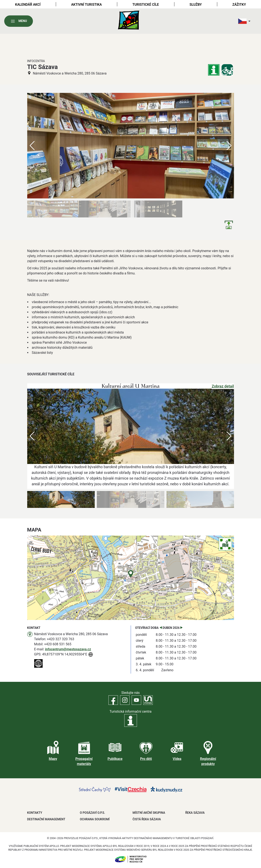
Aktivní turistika (86, 5)
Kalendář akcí (28, 5)
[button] (229, 436)
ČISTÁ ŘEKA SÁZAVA (147, 819)
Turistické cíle (146, 5)
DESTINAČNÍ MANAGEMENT (46, 819)
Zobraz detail (223, 386)
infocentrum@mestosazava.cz (68, 649)
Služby (196, 5)
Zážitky (239, 5)
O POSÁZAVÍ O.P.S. (92, 813)
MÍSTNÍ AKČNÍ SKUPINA (149, 813)
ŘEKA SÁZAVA (195, 813)
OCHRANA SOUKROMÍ (95, 819)
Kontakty (35, 813)
